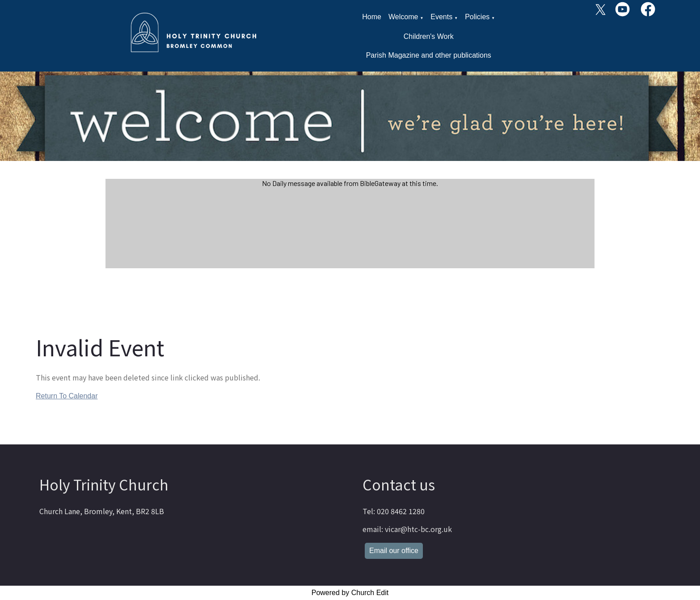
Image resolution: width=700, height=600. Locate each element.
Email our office (394, 551)
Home (372, 17)
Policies (477, 17)
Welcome (403, 17)
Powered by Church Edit (350, 593)
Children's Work (429, 36)
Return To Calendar (67, 396)
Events (441, 17)
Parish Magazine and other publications (429, 55)
